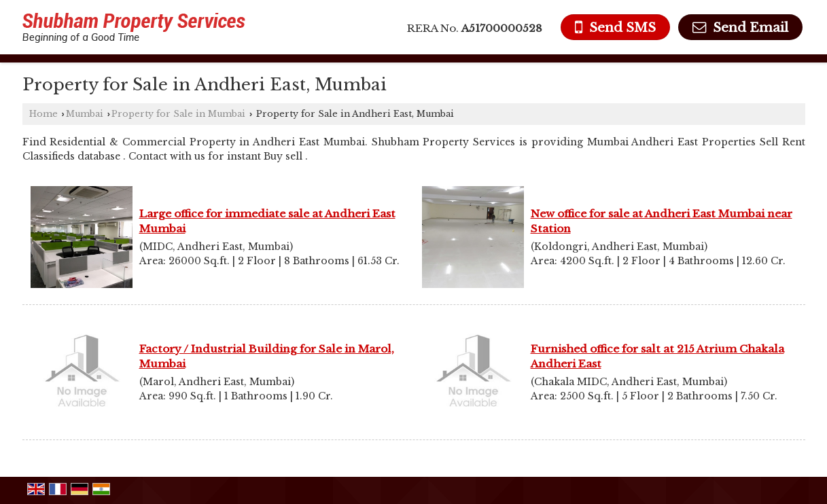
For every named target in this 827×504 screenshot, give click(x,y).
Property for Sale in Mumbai (178, 114)
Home (43, 114)
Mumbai (85, 114)
